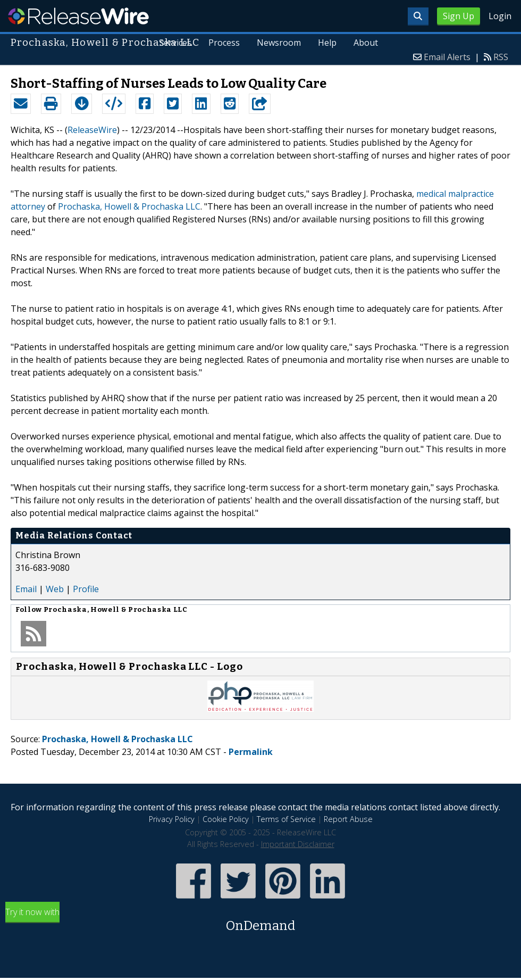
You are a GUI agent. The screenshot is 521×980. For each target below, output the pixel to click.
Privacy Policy (172, 819)
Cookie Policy (226, 819)
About (366, 43)
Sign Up (459, 16)
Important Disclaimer (298, 844)
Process (225, 43)
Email (26, 589)
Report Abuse (348, 819)
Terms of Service (286, 819)
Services (176, 43)
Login (500, 16)
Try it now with (260, 921)
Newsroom (279, 43)
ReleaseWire (78, 16)
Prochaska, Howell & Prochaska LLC (129, 206)
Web (55, 589)
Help (327, 43)
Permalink (251, 752)
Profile (86, 589)
